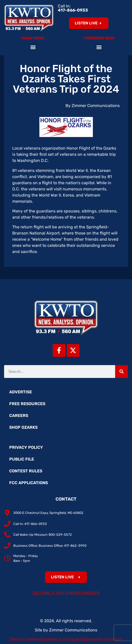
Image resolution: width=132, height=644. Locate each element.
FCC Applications (29, 483)
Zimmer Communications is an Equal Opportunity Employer (66, 639)
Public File (22, 459)
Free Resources (27, 404)
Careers (19, 416)
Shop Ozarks (23, 427)
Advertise (21, 392)
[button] (33, 47)
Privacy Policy (26, 447)
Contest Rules (26, 471)
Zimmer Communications (73, 630)
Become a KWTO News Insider (66, 593)
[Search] (122, 372)
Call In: (73, 8)
